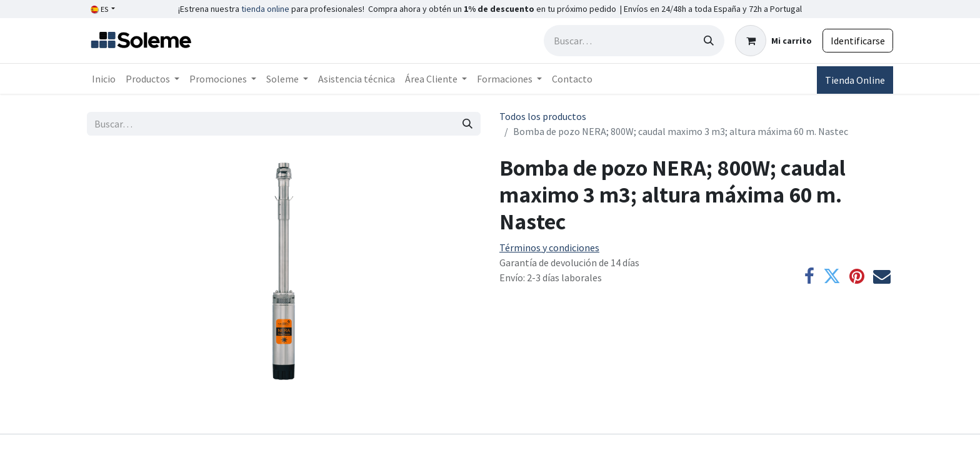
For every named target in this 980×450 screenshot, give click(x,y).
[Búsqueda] (709, 41)
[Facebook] (809, 276)
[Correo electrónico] (882, 276)
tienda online (265, 9)
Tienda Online (855, 80)
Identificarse (858, 41)
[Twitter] (832, 276)
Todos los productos (543, 116)
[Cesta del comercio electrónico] (773, 41)
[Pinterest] (857, 276)
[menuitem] (104, 79)
